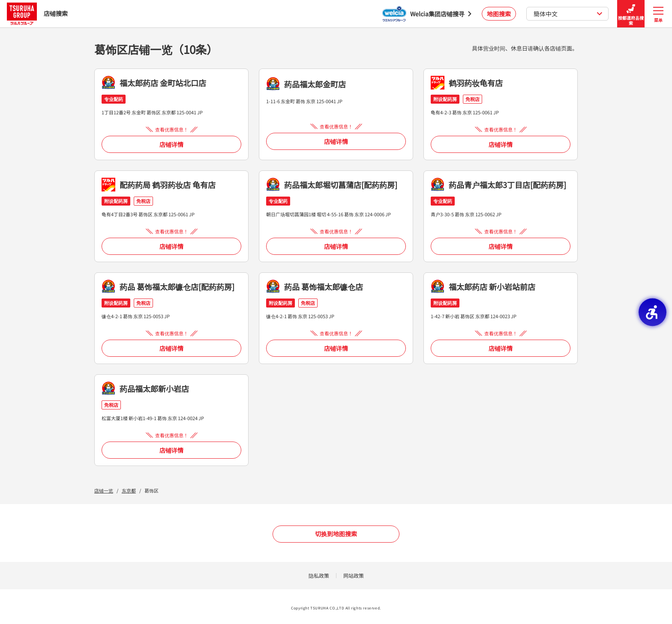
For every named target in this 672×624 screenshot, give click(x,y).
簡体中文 (568, 14)
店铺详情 (171, 144)
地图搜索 (499, 14)
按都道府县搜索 (631, 14)
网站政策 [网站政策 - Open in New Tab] (354, 575)
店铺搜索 (37, 13)
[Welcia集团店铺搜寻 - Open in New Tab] (427, 14)
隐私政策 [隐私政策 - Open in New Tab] (319, 575)
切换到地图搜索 (336, 534)
